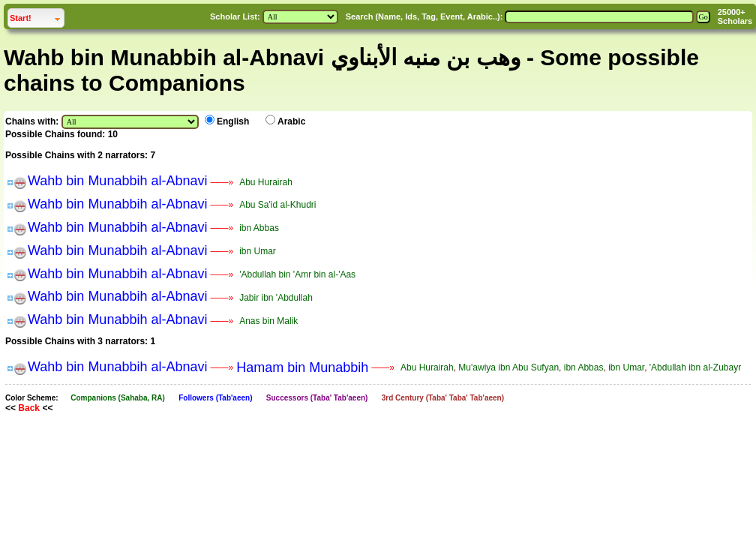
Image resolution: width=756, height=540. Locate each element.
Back (29, 408)
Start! (37, 16)
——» (222, 182)
